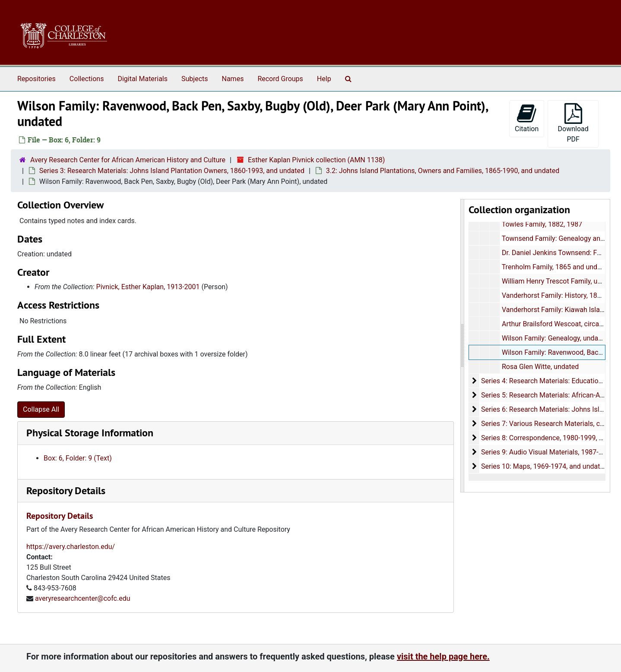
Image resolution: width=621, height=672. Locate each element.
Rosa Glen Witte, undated (540, 367)
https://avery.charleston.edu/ (71, 547)
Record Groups (280, 79)
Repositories (36, 79)
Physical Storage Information (90, 433)
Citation (527, 118)
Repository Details (66, 491)
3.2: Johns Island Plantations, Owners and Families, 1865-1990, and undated (443, 171)
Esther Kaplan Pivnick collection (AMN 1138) (316, 160)
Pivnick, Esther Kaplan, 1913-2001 (148, 287)
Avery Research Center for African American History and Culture (128, 160)
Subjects (195, 79)
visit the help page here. (443, 656)
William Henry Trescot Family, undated (560, 281)
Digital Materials (143, 79)
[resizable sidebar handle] (463, 346)
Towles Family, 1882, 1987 (542, 224)
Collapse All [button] (41, 409)
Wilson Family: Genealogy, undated (555, 338)
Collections (87, 79)
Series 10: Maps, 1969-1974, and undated (544, 466)
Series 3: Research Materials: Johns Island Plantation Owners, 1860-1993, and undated (172, 171)
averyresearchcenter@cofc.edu (83, 598)
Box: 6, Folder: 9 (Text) (78, 458)
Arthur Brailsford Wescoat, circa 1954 (559, 324)
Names (233, 79)
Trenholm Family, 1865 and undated (556, 267)
